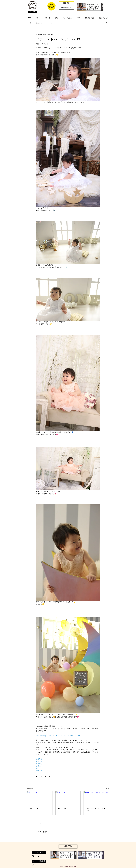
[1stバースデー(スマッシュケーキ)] (96, 798)
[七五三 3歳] (40, 798)
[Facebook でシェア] (37, 777)
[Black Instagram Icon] (33, 856)
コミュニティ (49, 23)
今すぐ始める (39, 23)
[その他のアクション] (99, 34)
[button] (38, 18)
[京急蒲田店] (33, 12)
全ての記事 (30, 23)
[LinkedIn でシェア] (45, 777)
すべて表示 (106, 788)
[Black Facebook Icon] (36, 856)
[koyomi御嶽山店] (39, 861)
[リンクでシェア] (49, 777)
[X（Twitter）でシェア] (41, 777)
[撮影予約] (66, 3)
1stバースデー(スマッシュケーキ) (95, 810)
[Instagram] (67, 13)
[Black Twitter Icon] (39, 856)
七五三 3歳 (34, 809)
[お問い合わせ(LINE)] (67, 8)
